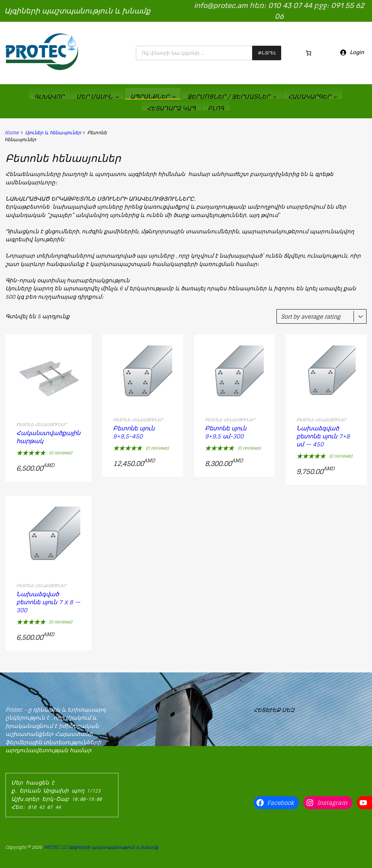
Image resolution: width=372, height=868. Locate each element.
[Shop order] (322, 316)
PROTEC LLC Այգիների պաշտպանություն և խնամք (101, 847)
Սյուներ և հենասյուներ (53, 133)
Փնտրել (267, 53)
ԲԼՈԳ (216, 108)
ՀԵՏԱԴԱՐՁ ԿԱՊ (171, 108)
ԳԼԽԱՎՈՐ (49, 96)
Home (12, 133)
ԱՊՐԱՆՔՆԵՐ (153, 96)
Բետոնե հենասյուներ (41, 424)
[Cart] (309, 53)
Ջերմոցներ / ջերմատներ (232, 96)
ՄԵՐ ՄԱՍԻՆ (97, 96)
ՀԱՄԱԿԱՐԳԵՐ (312, 96)
